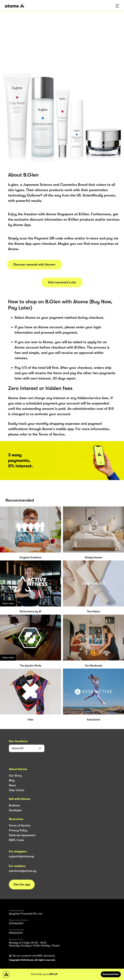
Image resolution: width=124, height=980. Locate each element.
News (12, 785)
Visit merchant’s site (62, 282)
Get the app (22, 885)
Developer (15, 810)
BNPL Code (16, 840)
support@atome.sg (21, 856)
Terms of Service (20, 826)
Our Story (15, 776)
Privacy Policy (18, 830)
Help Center (17, 790)
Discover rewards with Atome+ (35, 265)
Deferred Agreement (22, 835)
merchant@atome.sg (23, 871)
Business (14, 805)
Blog (12, 780)
